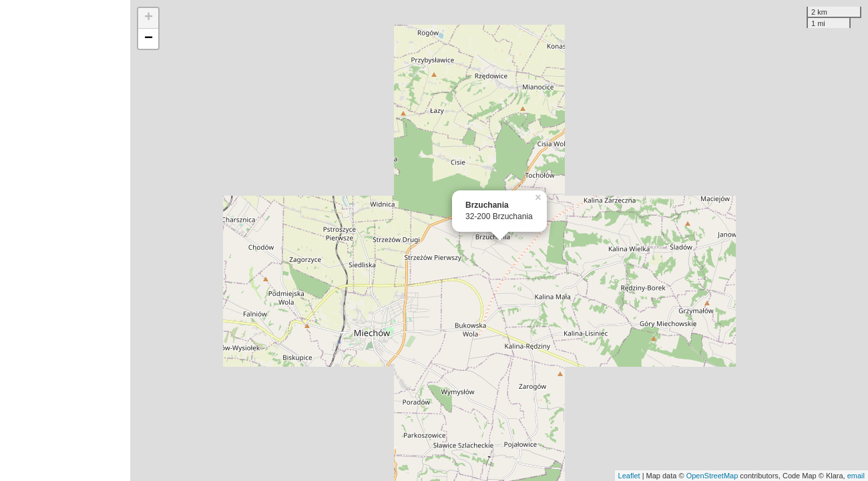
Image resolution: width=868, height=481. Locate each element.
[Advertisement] (65, 240)
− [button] (149, 39)
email (856, 476)
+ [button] (149, 18)
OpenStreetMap (712, 476)
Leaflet (629, 476)
